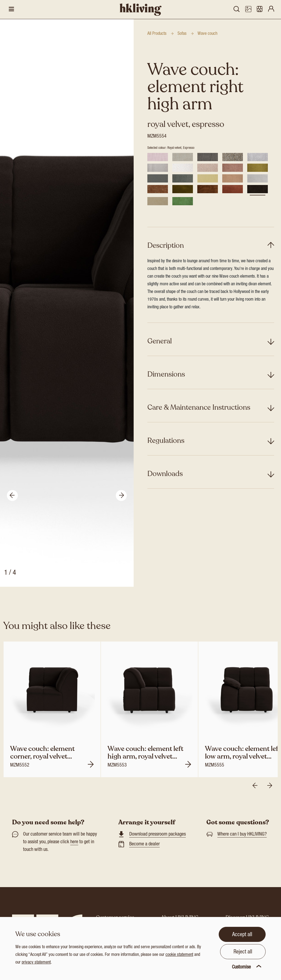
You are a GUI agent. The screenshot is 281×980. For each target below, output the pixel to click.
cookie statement (179, 955)
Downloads (165, 474)
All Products (157, 34)
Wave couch (207, 34)
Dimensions (166, 374)
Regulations (166, 441)
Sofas (182, 34)
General (160, 341)
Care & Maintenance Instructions (199, 407)
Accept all (242, 935)
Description (166, 245)
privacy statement (36, 963)
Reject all (243, 952)
